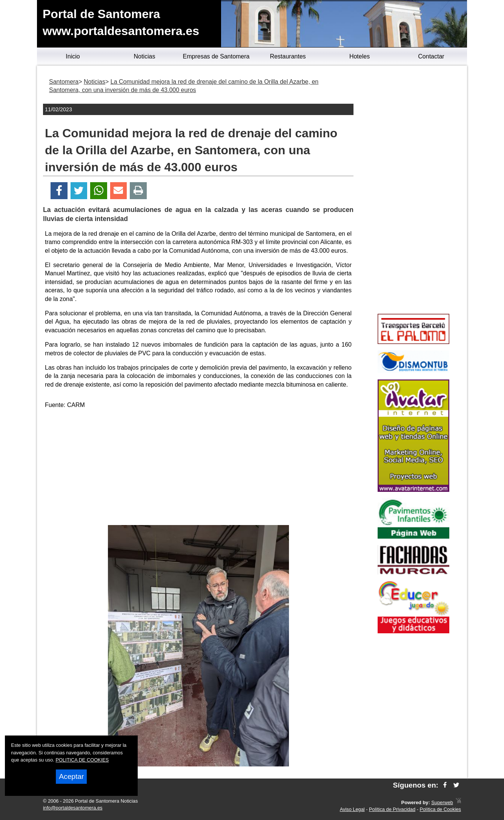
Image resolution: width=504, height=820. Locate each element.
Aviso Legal (352, 809)
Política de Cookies (440, 809)
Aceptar (71, 776)
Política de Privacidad (392, 809)
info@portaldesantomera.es (73, 808)
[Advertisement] (198, 468)
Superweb (442, 802)
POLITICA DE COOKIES (82, 760)
